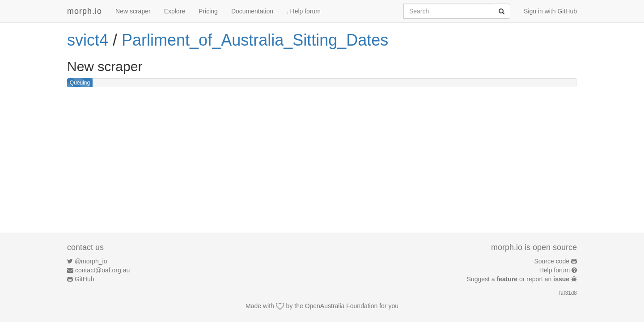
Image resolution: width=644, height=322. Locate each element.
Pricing (208, 11)
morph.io (85, 11)
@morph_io (91, 261)
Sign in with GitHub (550, 11)
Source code (552, 261)
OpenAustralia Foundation (341, 306)
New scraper (133, 11)
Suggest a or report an (519, 279)
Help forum (304, 11)
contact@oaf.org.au (102, 270)
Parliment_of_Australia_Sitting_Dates (255, 40)
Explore (175, 11)
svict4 (88, 40)
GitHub (85, 279)
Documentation (252, 11)
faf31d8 (568, 293)
